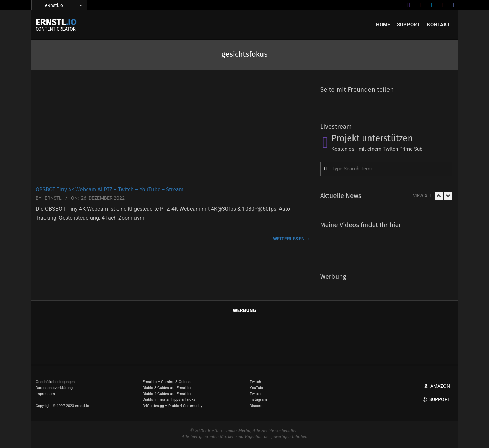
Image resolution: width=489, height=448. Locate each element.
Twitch (255, 382)
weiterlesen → (292, 239)
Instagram (258, 400)
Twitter (256, 394)
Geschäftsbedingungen (55, 382)
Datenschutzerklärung (54, 388)
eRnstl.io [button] (64, 5)
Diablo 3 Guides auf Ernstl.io (167, 388)
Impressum (45, 394)
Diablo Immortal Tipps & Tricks (169, 400)
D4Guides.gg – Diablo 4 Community (173, 406)
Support (409, 25)
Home (383, 25)
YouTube (257, 388)
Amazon (440, 386)
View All (422, 196)
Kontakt (438, 25)
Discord (256, 406)
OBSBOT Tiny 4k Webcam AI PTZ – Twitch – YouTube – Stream (110, 190)
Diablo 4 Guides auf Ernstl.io (167, 394)
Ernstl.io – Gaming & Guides (167, 382)
